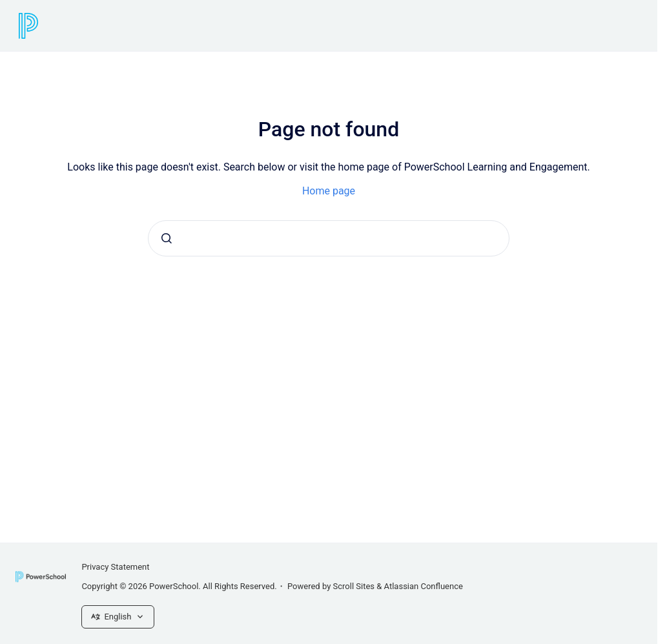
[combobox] (329, 238)
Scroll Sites (354, 586)
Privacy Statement (115, 567)
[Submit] (167, 238)
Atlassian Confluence (424, 586)
